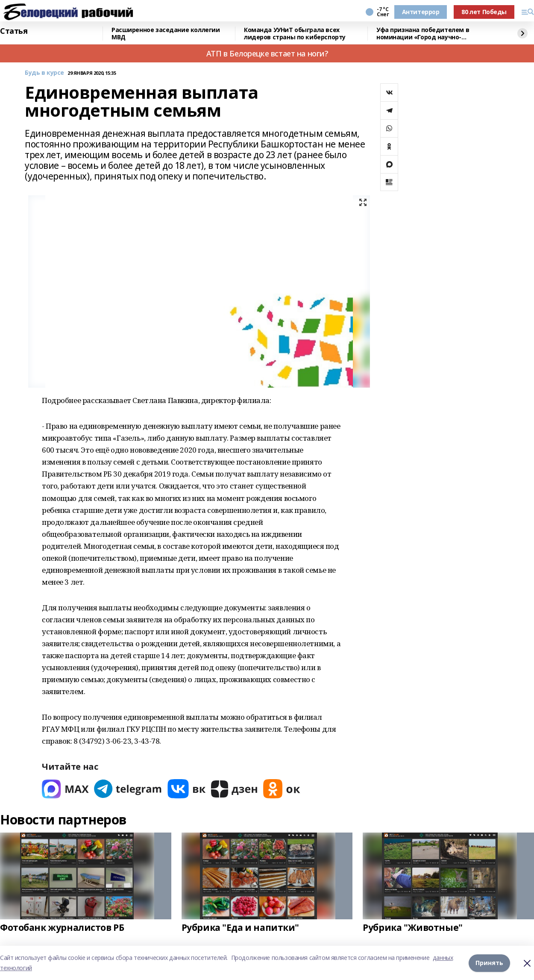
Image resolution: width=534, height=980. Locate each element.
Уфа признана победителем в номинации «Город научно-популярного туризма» (423, 34)
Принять (489, 963)
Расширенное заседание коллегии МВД (166, 34)
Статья (14, 31)
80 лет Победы (484, 12)
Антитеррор (421, 12)
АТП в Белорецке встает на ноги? (267, 53)
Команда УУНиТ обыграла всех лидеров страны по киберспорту (295, 34)
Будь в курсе (44, 73)
